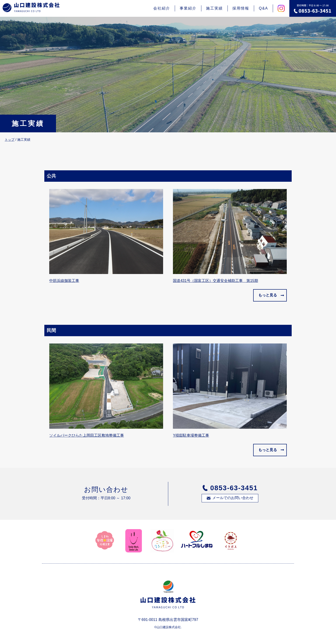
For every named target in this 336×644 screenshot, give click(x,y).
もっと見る (268, 295)
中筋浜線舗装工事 (64, 281)
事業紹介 (188, 8)
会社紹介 (162, 8)
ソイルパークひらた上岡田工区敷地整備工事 (87, 435)
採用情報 (241, 8)
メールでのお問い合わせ (233, 498)
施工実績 (214, 8)
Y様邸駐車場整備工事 (191, 435)
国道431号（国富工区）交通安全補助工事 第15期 (215, 281)
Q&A (263, 8)
